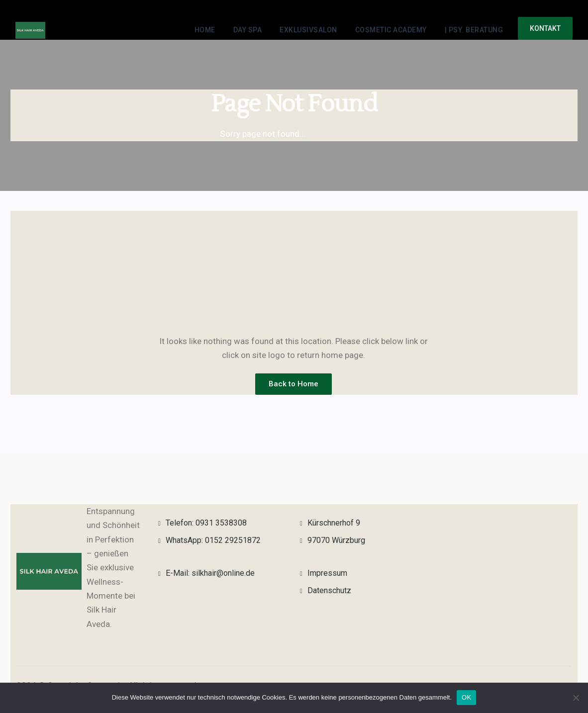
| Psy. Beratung (474, 30)
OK (466, 697)
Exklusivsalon (308, 30)
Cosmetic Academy (391, 30)
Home (205, 30)
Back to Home (294, 384)
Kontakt (545, 28)
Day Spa (248, 30)
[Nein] (576, 698)
